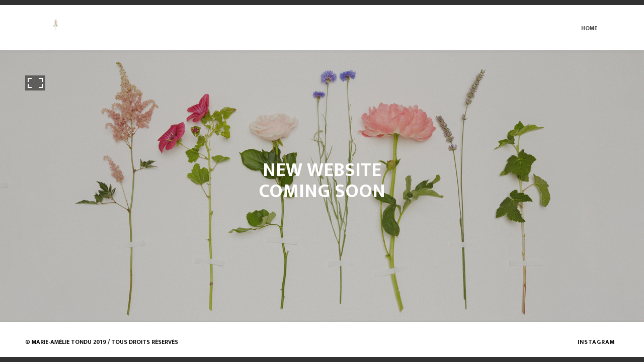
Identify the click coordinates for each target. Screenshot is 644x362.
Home (589, 28)
